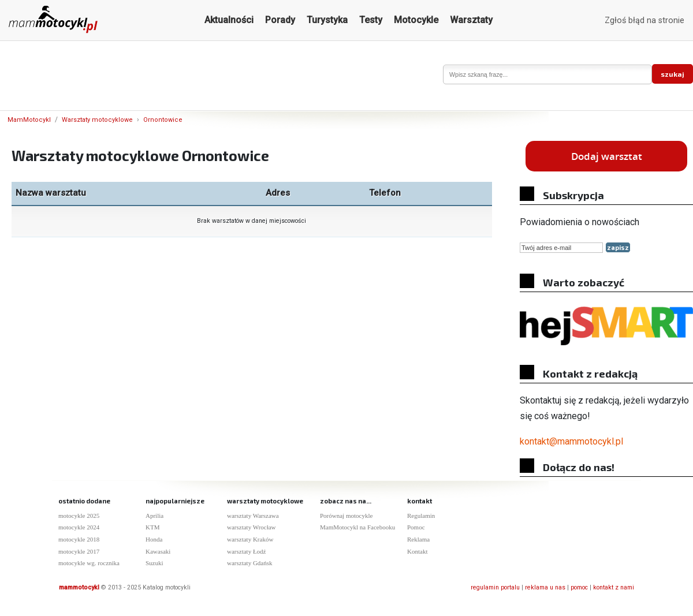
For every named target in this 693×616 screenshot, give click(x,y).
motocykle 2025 (79, 516)
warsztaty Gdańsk (250, 563)
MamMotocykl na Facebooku (357, 527)
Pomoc (416, 527)
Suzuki (154, 563)
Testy (371, 20)
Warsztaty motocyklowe (97, 120)
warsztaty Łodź (247, 551)
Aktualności (229, 20)
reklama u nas (545, 587)
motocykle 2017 (79, 551)
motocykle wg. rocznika (89, 563)
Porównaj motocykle (346, 516)
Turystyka (327, 20)
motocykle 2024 (79, 527)
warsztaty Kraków (250, 539)
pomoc (579, 587)
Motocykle (416, 20)
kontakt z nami (614, 587)
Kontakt (417, 551)
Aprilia (154, 516)
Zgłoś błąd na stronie (644, 20)
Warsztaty (471, 20)
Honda (154, 539)
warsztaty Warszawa (253, 516)
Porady (280, 20)
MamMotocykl (29, 120)
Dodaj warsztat (607, 156)
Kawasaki (158, 551)
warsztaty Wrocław (252, 527)
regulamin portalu (495, 587)
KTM (152, 527)
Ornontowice (163, 120)
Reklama (418, 539)
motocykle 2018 (79, 539)
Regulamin (421, 516)
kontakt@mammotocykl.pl (571, 441)
